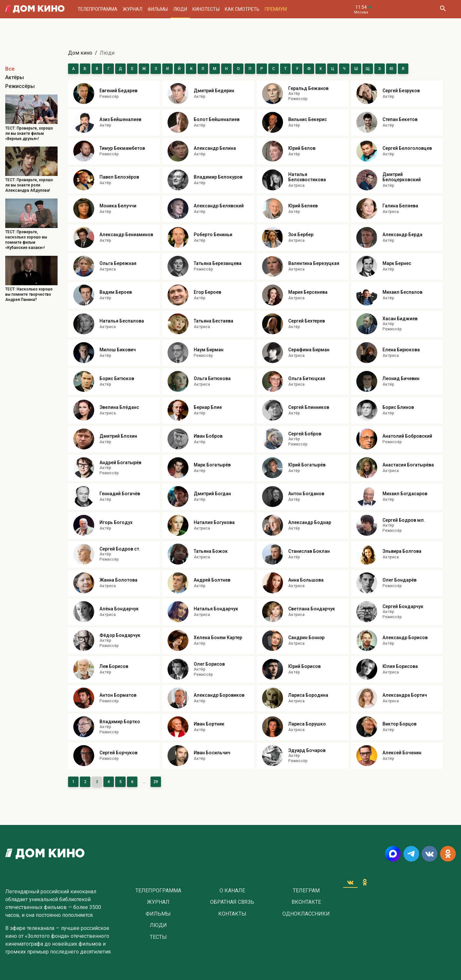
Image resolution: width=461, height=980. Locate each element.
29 (156, 782)
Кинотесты (206, 9)
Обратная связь (232, 902)
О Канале (232, 891)
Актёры (15, 77)
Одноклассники (306, 914)
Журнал (133, 9)
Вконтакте (306, 902)
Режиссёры (20, 86)
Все (10, 69)
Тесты (158, 937)
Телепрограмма (98, 9)
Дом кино (80, 53)
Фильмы (158, 9)
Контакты (232, 914)
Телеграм (306, 891)
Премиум (276, 9)
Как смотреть (242, 9)
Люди (180, 9)
